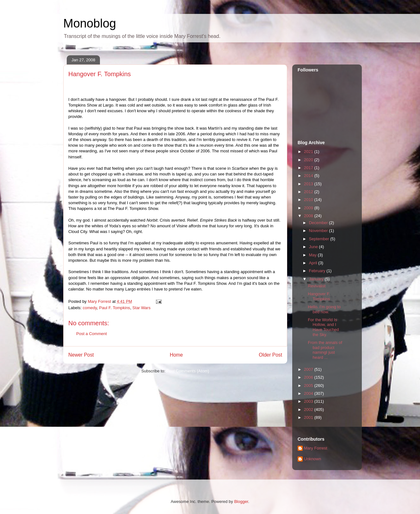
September (320, 239)
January (317, 279)
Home (176, 355)
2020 (309, 160)
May (313, 255)
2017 (309, 168)
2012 (309, 192)
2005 (309, 385)
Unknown (312, 459)
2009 (309, 208)
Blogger (241, 502)
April (314, 263)
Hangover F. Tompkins (319, 296)
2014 (309, 176)
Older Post (270, 355)
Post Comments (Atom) (188, 371)
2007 (309, 369)
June (314, 247)
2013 (309, 184)
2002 (309, 410)
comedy (90, 308)
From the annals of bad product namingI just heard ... (325, 350)
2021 (309, 152)
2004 (309, 393)
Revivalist (317, 286)
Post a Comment (92, 334)
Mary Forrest (316, 448)
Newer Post (81, 355)
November (319, 231)
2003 (309, 401)
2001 (309, 417)
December (319, 223)
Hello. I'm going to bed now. (324, 309)
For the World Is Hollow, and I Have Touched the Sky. (323, 327)
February (318, 271)
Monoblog (90, 23)
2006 (309, 377)
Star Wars (142, 308)
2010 (309, 200)
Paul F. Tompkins (114, 308)
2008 (309, 216)
